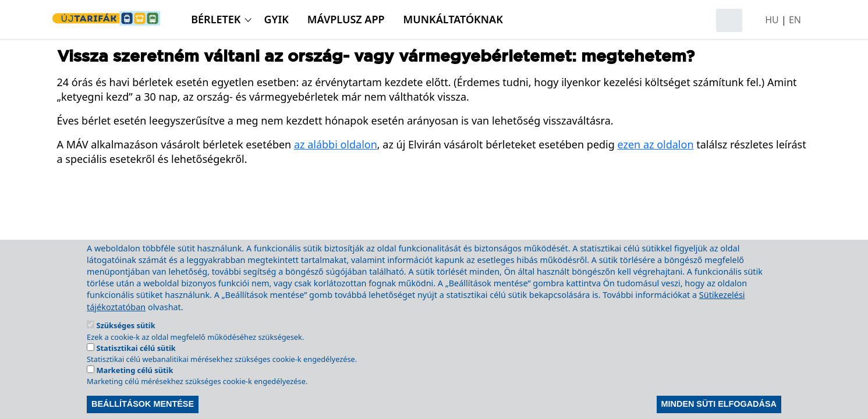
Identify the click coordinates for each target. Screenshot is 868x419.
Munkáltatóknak (453, 19)
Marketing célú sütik (134, 385)
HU (772, 20)
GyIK (277, 19)
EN (795, 20)
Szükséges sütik (125, 340)
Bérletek (216, 19)
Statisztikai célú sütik (136, 363)
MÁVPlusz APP (346, 19)
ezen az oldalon (656, 144)
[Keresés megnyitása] (729, 20)
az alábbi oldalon (336, 144)
